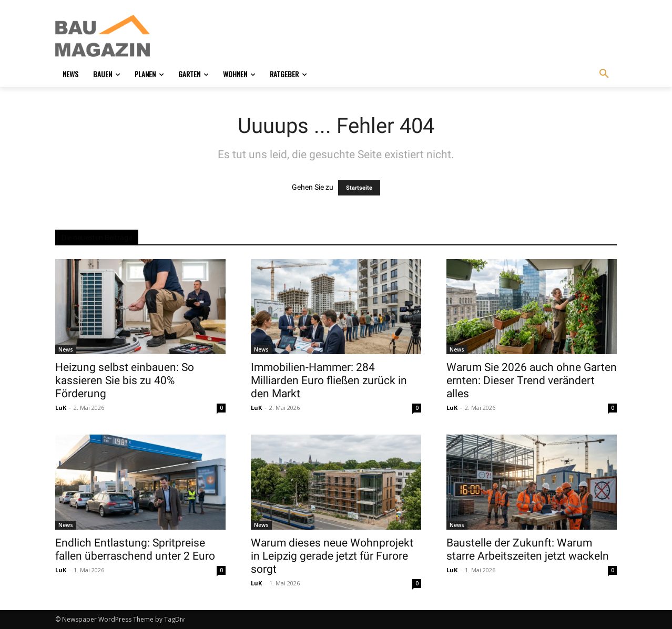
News (66, 349)
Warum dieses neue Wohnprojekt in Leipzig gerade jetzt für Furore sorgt (332, 556)
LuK (61, 408)
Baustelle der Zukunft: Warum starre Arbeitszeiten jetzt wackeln (528, 549)
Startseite (359, 188)
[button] (604, 74)
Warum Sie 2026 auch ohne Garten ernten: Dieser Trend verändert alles (532, 380)
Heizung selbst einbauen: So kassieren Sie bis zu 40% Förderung (125, 380)
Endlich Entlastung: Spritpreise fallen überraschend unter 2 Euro (135, 549)
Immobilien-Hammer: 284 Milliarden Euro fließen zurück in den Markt (329, 380)
